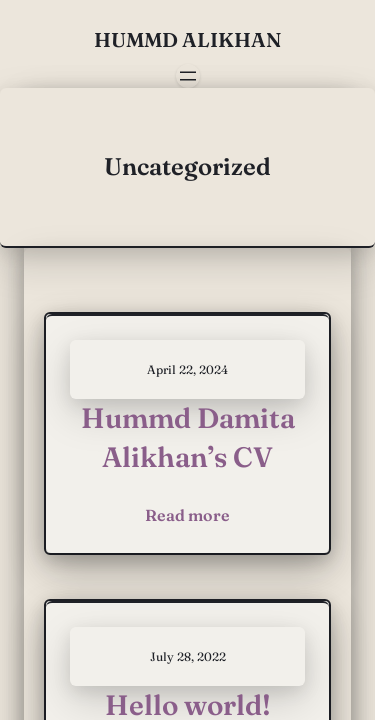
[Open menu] (188, 76)
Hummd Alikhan (187, 39)
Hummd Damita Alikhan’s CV (188, 437)
